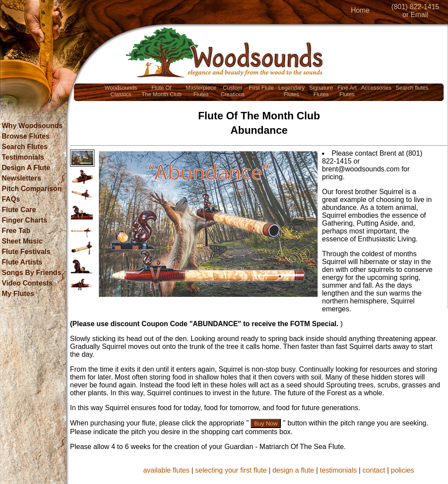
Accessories (376, 88)
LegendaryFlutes (291, 91)
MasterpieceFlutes (201, 91)
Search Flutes (25, 147)
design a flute (293, 470)
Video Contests (27, 283)
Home (360, 10)
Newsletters (21, 178)
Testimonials (23, 157)
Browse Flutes (26, 136)
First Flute (261, 88)
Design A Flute (26, 168)
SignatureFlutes (321, 91)
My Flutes (18, 294)
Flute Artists (22, 262)
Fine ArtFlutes (347, 91)
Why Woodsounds (32, 126)
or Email (415, 15)
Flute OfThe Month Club (162, 91)
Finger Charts (24, 220)
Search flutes (412, 88)
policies (402, 470)
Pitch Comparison (32, 189)
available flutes (166, 470)
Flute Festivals (26, 252)
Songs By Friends (31, 273)
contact (374, 470)
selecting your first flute (231, 470)
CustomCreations (233, 91)
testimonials (338, 470)
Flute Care (19, 210)
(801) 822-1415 (415, 7)
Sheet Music (22, 241)
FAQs (11, 199)
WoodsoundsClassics (121, 91)
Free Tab (16, 231)
